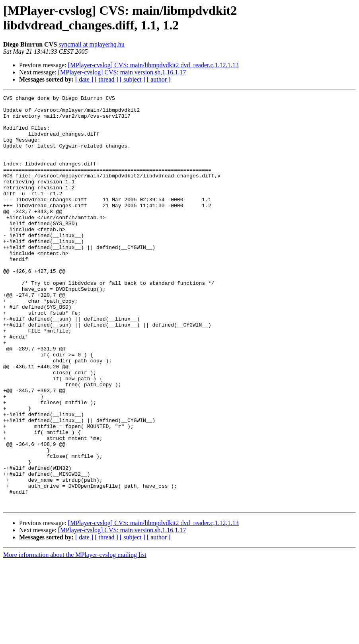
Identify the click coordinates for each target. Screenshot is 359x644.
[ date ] (84, 79)
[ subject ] (133, 79)
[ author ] (159, 79)
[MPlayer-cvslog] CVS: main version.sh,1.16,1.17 (122, 72)
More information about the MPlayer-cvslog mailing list (75, 637)
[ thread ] (106, 79)
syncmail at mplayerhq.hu (92, 44)
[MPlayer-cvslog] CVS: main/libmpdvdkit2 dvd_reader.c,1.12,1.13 (153, 65)
